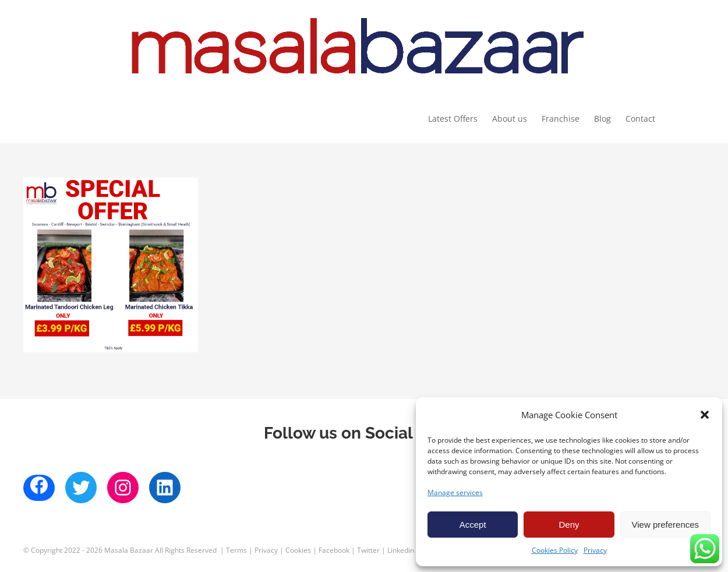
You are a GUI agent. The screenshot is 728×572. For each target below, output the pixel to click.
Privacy (595, 550)
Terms (236, 551)
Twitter (368, 551)
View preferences (666, 525)
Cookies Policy (555, 550)
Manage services (455, 492)
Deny (569, 525)
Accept (473, 525)
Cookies (298, 551)
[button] (705, 415)
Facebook (334, 551)
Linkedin (401, 551)
